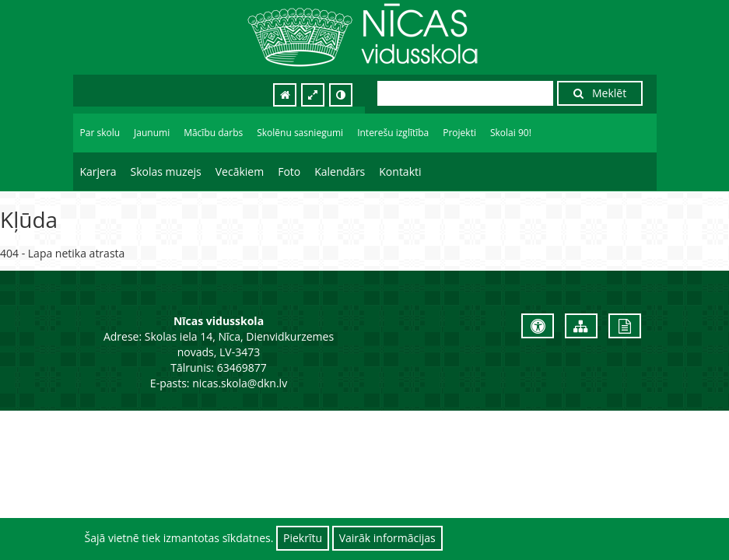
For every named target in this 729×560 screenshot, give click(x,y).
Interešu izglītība (393, 133)
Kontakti (400, 171)
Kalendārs (340, 171)
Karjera (98, 171)
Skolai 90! (511, 133)
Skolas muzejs (165, 171)
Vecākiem (240, 171)
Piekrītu (303, 538)
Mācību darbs (213, 133)
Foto (289, 171)
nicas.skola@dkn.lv (240, 383)
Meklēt (600, 93)
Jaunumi (152, 133)
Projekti (459, 133)
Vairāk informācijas (387, 538)
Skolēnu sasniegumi (300, 133)
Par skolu (100, 133)
